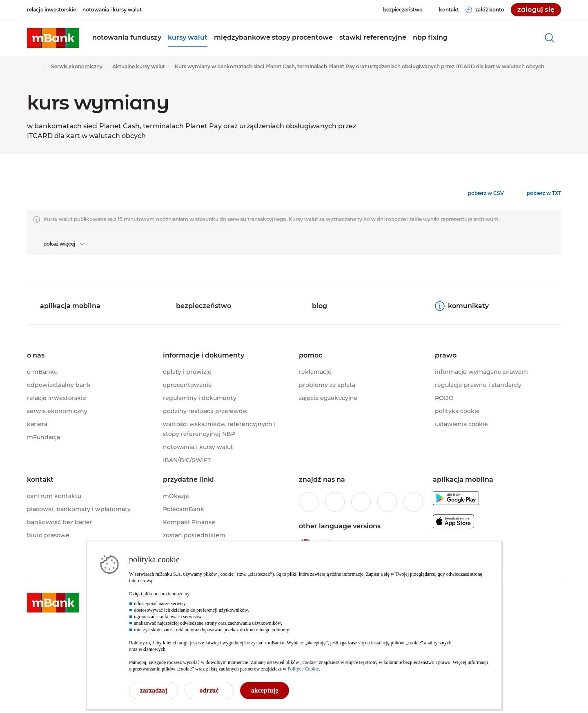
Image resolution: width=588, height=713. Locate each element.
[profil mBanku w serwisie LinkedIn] (413, 502)
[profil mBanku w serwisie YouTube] (387, 502)
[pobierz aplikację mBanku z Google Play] (456, 500)
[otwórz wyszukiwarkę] (550, 38)
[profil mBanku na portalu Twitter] (361, 502)
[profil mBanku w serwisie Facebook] (309, 502)
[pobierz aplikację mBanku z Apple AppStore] (453, 523)
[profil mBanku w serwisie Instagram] (335, 502)
